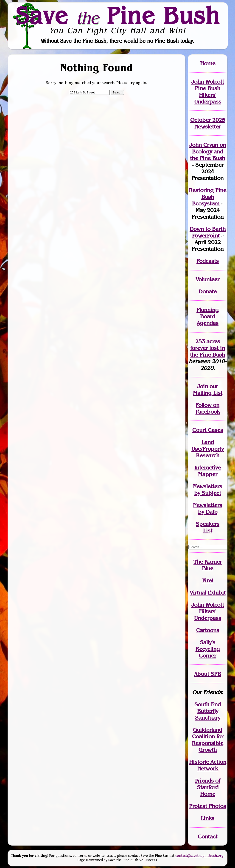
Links (208, 818)
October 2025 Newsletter (208, 123)
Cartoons (208, 630)
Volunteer (208, 279)
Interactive (208, 468)
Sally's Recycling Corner (208, 649)
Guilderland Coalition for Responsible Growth (208, 740)
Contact (208, 837)
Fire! (208, 580)
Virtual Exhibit (208, 593)
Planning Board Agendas (208, 316)
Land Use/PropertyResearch (208, 449)
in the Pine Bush (208, 351)
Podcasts (208, 261)
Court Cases (208, 430)
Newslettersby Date (208, 508)
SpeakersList (208, 527)
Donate (208, 291)
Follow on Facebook (208, 408)
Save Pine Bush (118, 15)
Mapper (208, 474)
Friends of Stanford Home (208, 787)
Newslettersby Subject (208, 490)
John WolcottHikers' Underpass (208, 611)
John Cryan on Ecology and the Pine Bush (208, 151)
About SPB (208, 674)
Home (208, 63)
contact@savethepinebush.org (199, 856)
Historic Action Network (208, 765)
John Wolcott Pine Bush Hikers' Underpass (208, 92)
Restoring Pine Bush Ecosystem (208, 197)
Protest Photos (208, 806)
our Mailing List (208, 390)
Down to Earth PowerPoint (208, 232)
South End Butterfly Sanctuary (208, 711)
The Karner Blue (208, 565)
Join (203, 386)
